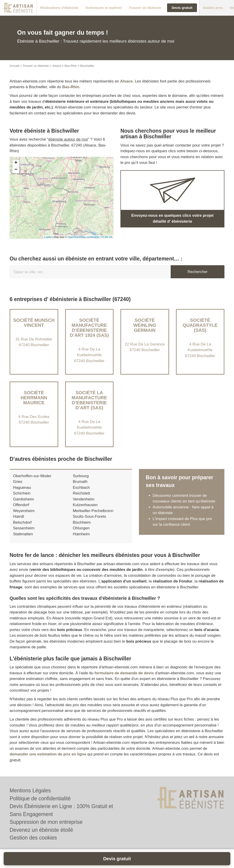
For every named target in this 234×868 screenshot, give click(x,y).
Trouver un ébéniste (36, 66)
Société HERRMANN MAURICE (34, 398)
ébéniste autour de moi (68, 139)
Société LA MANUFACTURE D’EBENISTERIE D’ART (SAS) (89, 400)
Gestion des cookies (33, 838)
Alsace (57, 66)
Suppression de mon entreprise (46, 822)
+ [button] (16, 163)
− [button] (16, 170)
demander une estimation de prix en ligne (48, 754)
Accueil (14, 66)
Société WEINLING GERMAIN (145, 325)
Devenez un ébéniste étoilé (41, 830)
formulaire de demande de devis (124, 673)
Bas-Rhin (71, 66)
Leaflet (48, 237)
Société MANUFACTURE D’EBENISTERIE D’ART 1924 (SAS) (89, 328)
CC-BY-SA (106, 237)
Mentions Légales (30, 791)
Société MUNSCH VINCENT (34, 323)
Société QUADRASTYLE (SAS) (200, 325)
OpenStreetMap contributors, (84, 237)
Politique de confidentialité (40, 798)
